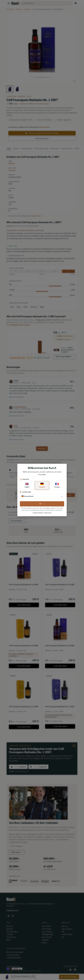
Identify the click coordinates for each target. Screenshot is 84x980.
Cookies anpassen (38, 513)
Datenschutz (48, 513)
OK (42, 504)
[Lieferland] (42, 497)
